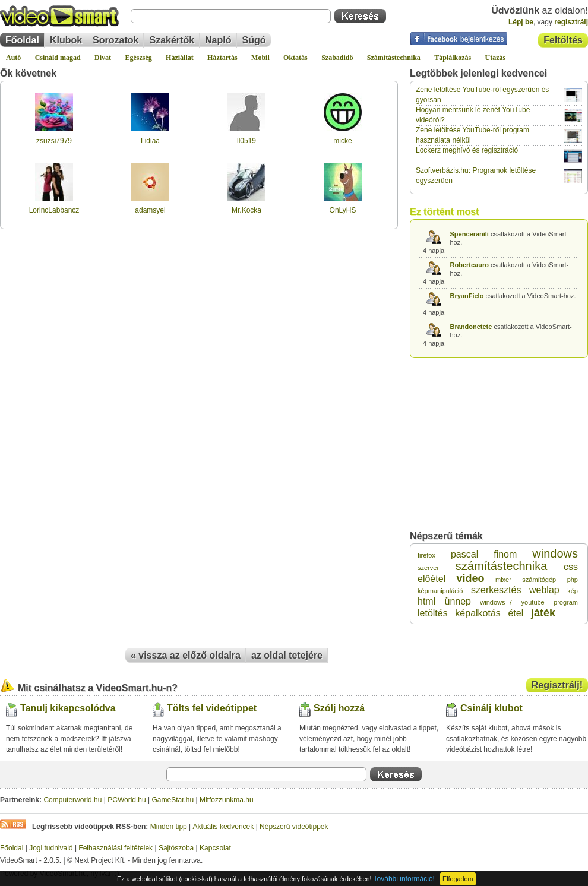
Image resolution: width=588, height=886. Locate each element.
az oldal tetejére (287, 655)
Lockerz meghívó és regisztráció (467, 150)
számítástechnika (502, 566)
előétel (431, 579)
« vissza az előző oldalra (186, 655)
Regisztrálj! (557, 685)
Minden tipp (169, 827)
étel (516, 613)
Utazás (496, 58)
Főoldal (22, 40)
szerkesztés (496, 590)
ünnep (458, 601)
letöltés (433, 613)
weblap (544, 590)
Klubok (66, 40)
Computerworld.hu (72, 800)
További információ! (404, 879)
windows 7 (496, 602)
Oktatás (295, 58)
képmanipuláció (440, 591)
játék (543, 613)
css (571, 567)
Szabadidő (337, 58)
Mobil (260, 58)
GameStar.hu (173, 800)
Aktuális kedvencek (224, 827)
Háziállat (180, 58)
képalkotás (478, 613)
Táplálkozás (453, 58)
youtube (533, 602)
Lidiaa (150, 141)
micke (342, 141)
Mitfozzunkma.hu (227, 800)
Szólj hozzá (339, 708)
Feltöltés (563, 40)
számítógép (539, 580)
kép (573, 591)
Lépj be (521, 22)
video (471, 578)
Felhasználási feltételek (116, 848)
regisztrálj (571, 22)
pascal (464, 554)
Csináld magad (58, 58)
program (566, 602)
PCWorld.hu (127, 800)
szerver (428, 568)
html (426, 601)
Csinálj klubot (491, 708)
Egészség (138, 58)
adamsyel (150, 210)
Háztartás (222, 58)
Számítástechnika (394, 58)
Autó (13, 58)
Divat (103, 58)
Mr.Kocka (246, 210)
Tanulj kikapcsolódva (68, 708)
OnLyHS (343, 210)
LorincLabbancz (54, 210)
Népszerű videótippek (294, 827)
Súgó (254, 40)
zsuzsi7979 (54, 141)
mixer (503, 580)
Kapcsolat (215, 848)
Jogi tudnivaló (51, 848)
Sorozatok (116, 40)
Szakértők (172, 40)
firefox (426, 555)
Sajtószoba (176, 848)
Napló (218, 40)
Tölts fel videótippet (212, 708)
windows (555, 553)
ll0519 (246, 141)
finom (505, 554)
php (573, 580)
